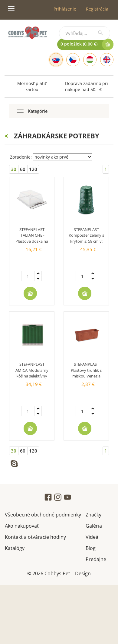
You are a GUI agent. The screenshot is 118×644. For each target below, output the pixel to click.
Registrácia (97, 9)
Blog (91, 548)
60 (23, 169)
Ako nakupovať (22, 525)
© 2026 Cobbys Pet (49, 573)
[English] (107, 60)
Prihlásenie (65, 9)
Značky (93, 514)
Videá (92, 537)
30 (14, 169)
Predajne (96, 559)
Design (83, 573)
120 (33, 169)
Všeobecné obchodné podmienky (43, 514)
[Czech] (73, 60)
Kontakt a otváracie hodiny (35, 537)
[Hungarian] (90, 60)
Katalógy (15, 548)
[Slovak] (56, 60)
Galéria (94, 525)
